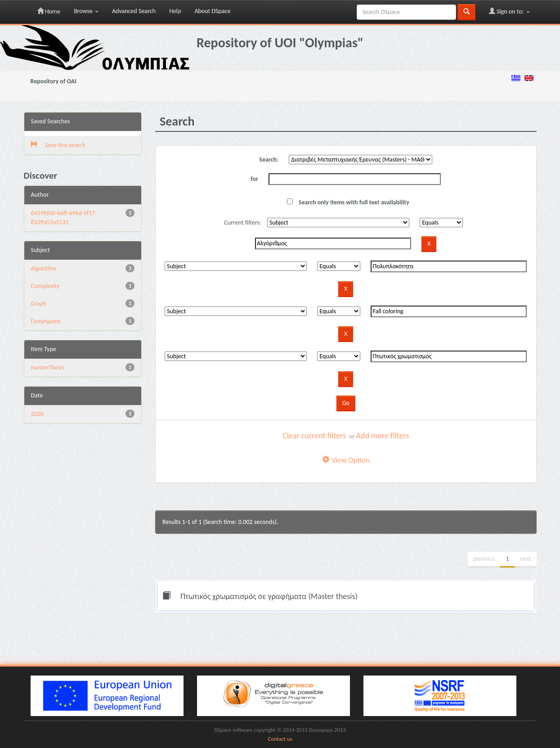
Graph (39, 304)
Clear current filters (314, 436)
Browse (86, 11)
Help (175, 11)
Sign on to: (509, 11)
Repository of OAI (54, 81)
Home (49, 11)
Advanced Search (134, 11)
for (254, 179)
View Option (346, 460)
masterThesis (48, 367)
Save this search (58, 145)
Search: (269, 160)
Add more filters (383, 436)
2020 (37, 414)
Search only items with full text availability (348, 202)
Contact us (280, 739)
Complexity (45, 286)
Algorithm (44, 268)
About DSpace (212, 11)
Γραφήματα (46, 321)
